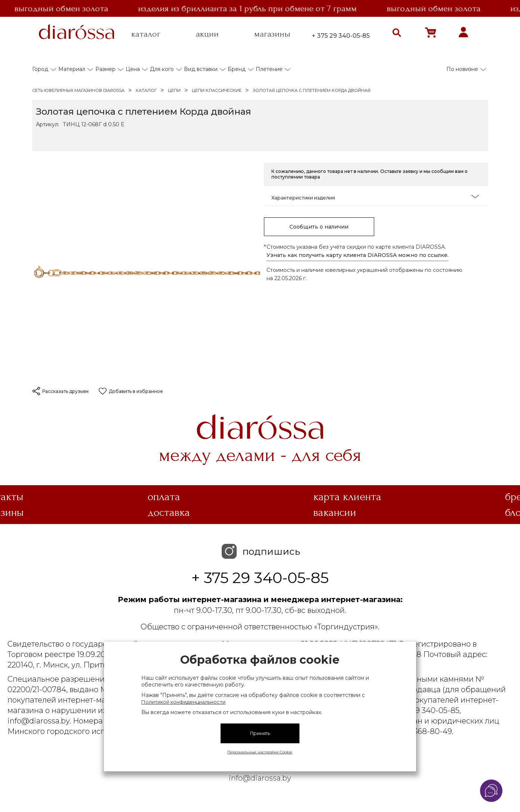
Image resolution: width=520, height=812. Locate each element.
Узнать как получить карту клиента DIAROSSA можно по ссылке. (358, 255)
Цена (133, 69)
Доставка (169, 512)
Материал (72, 69)
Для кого (162, 69)
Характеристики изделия (375, 197)
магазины (272, 34)
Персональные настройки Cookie (260, 752)
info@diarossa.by (260, 778)
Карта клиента (347, 497)
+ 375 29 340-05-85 (341, 36)
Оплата (164, 497)
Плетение (269, 69)
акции (207, 34)
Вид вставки (201, 69)
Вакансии (335, 512)
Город (40, 69)
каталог (146, 34)
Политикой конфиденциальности (183, 702)
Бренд (237, 69)
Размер (105, 69)
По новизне (462, 69)
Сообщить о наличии (319, 227)
